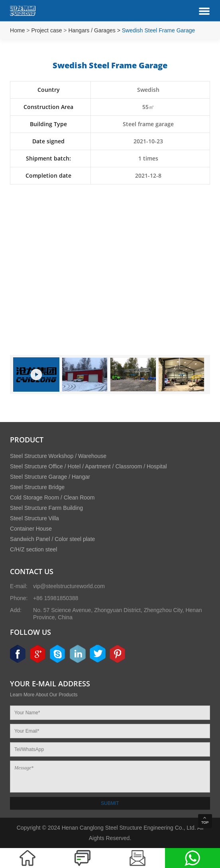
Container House (31, 529)
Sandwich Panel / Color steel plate (52, 539)
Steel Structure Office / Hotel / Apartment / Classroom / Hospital (88, 466)
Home (17, 30)
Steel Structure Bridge (37, 487)
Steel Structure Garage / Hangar (50, 477)
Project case (46, 30)
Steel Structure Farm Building (46, 508)
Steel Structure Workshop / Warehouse (58, 456)
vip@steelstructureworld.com (69, 586)
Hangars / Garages (92, 30)
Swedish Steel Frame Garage (159, 30)
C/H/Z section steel (33, 549)
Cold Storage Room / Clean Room (52, 497)
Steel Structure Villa (34, 518)
